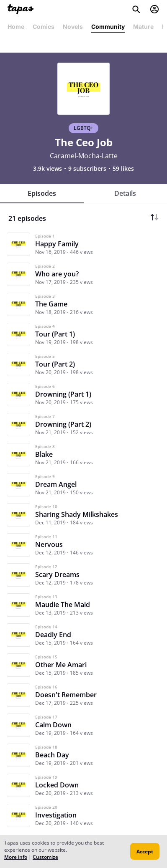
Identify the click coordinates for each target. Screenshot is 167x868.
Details (125, 193)
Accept (145, 852)
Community (108, 27)
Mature (143, 27)
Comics (44, 27)
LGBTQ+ (83, 128)
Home (16, 27)
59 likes (123, 169)
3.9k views (48, 169)
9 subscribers (87, 169)
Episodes (42, 193)
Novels (73, 27)
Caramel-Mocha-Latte (84, 156)
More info (16, 857)
